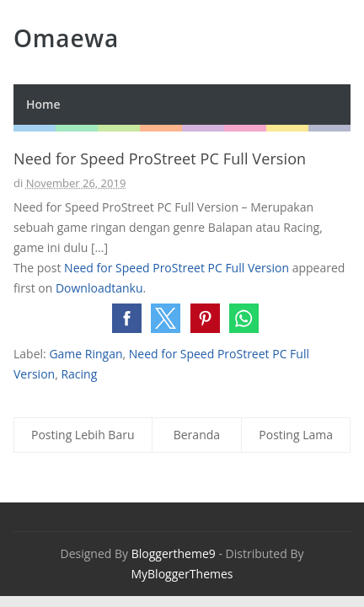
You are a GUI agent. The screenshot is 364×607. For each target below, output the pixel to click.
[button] (127, 318)
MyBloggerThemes (182, 574)
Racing (79, 374)
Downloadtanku (99, 288)
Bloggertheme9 (174, 553)
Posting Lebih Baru (83, 435)
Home (43, 104)
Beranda (197, 435)
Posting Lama (296, 435)
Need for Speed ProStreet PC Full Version (177, 268)
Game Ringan (86, 354)
